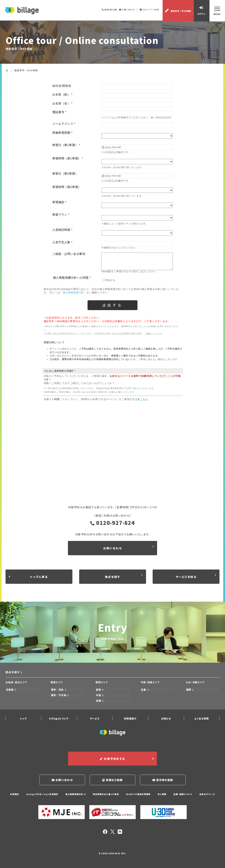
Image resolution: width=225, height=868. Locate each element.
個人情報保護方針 (75, 794)
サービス (95, 719)
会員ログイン (207, 794)
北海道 (11, 692)
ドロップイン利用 (149, 10)
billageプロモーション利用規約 (42, 794)
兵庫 (99, 702)
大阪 (99, 697)
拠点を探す (14, 675)
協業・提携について (183, 794)
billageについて (59, 719)
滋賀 (99, 692)
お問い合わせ (127, 10)
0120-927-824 (113, 524)
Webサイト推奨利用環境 (138, 794)
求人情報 (162, 794)
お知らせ (166, 719)
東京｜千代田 (60, 697)
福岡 (190, 692)
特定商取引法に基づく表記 (106, 794)
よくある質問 (202, 719)
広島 (145, 692)
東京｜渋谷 (58, 692)
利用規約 (14, 794)
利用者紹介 (130, 719)
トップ (23, 719)
